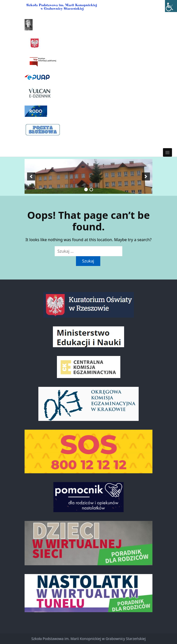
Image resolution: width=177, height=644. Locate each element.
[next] (146, 176)
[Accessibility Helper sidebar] (171, 6)
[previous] (31, 176)
